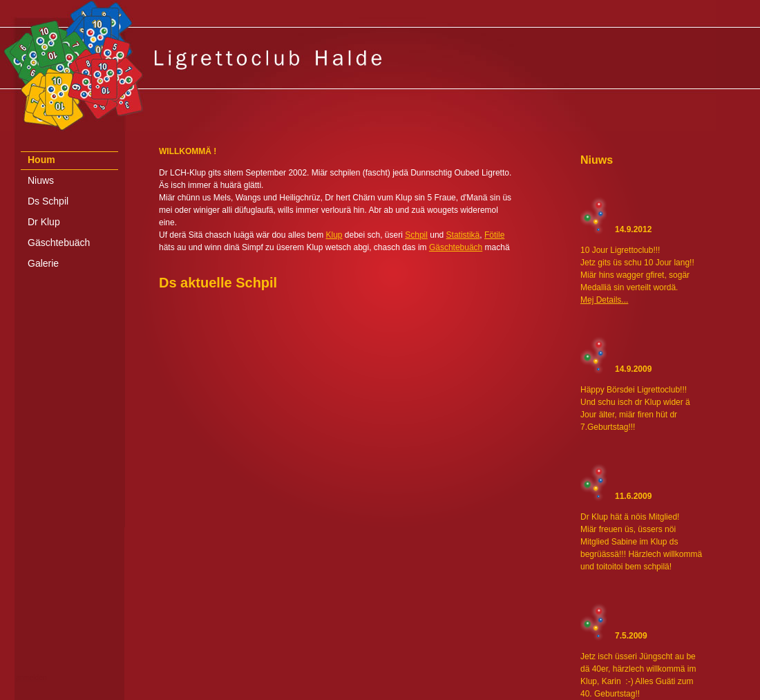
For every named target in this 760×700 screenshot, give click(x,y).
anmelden (31, 678)
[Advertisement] (380, 689)
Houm (41, 160)
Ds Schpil (48, 201)
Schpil (416, 235)
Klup (334, 235)
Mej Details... (604, 300)
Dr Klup (44, 222)
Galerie (43, 263)
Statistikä (463, 235)
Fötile (494, 235)
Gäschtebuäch (59, 243)
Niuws (41, 180)
